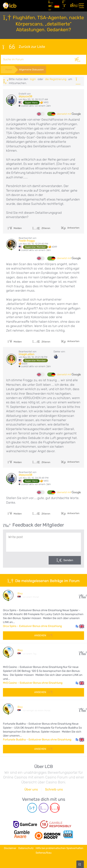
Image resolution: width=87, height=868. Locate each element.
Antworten (73, 228)
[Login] (73, 6)
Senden (68, 560)
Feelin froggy (27, 241)
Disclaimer (10, 848)
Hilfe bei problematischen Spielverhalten (59, 848)
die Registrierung (56, 79)
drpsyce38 (25, 96)
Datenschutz (26, 848)
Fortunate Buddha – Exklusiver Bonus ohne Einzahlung (37, 740)
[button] (80, 626)
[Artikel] (50, 6)
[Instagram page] (44, 808)
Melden (15, 228)
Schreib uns (54, 789)
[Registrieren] (65, 6)
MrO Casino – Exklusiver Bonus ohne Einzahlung (33, 683)
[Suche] (78, 60)
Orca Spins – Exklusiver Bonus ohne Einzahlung (32, 626)
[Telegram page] (32, 808)
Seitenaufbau (44, 853)
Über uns (31, 789)
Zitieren (41, 228)
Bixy (20, 593)
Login (33, 79)
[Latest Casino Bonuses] (10, 6)
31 (82, 595)
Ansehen (43, 635)
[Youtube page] (55, 808)
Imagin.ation (26, 354)
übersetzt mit (69, 114)
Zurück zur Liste (24, 47)
